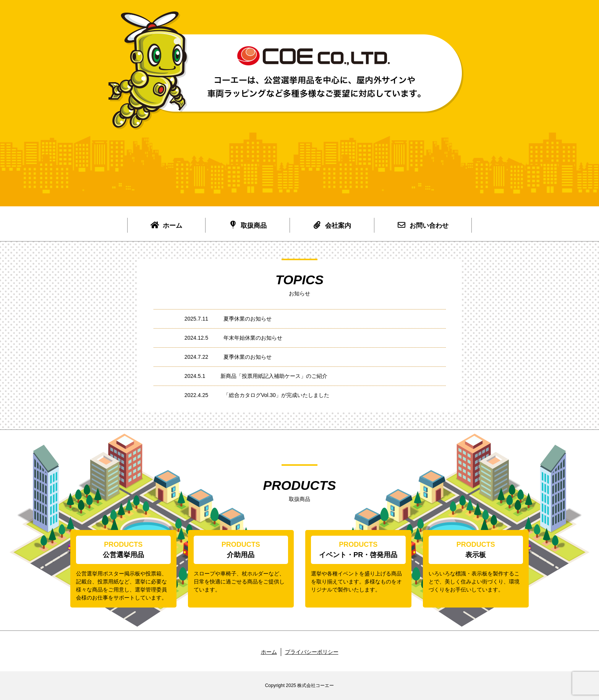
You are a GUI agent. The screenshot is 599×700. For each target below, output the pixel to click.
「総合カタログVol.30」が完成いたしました (276, 395)
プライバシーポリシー (312, 652)
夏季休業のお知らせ (248, 319)
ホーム (166, 225)
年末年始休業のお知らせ (253, 338)
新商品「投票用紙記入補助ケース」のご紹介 (274, 376)
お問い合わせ (423, 225)
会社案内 (332, 225)
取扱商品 (248, 225)
